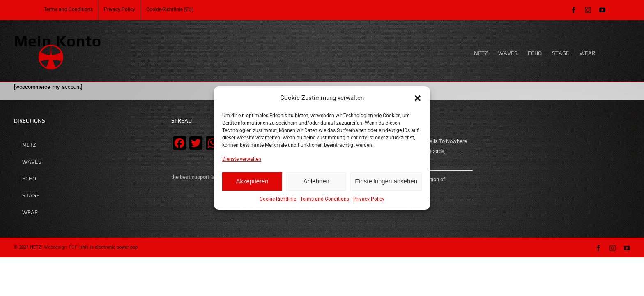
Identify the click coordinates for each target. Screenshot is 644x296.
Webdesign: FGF (61, 247)
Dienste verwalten (242, 159)
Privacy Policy (369, 199)
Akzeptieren (252, 181)
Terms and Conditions (325, 199)
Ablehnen (316, 181)
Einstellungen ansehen (386, 181)
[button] (418, 98)
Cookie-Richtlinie (278, 199)
